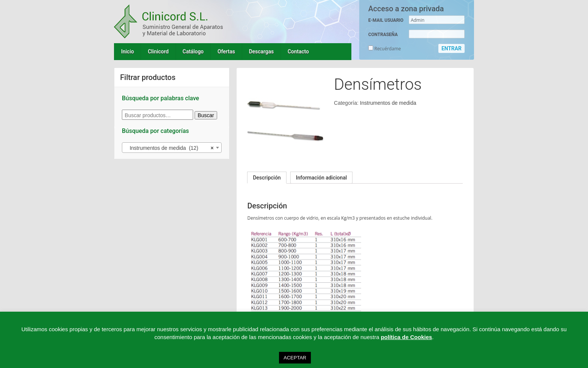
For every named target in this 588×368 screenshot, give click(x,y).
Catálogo (193, 51)
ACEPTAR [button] (295, 358)
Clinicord (158, 51)
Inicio (127, 51)
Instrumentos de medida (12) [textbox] (169, 148)
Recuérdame (385, 49)
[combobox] (172, 148)
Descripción (267, 178)
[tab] (267, 178)
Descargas (261, 51)
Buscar (206, 115)
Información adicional (321, 178)
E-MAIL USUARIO (386, 20)
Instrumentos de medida (388, 103)
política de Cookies (406, 337)
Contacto (298, 51)
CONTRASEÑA (383, 35)
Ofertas (226, 51)
